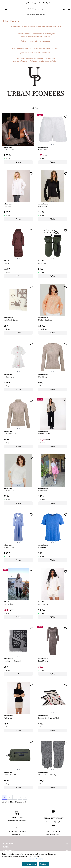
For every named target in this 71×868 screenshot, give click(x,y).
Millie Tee (42, 547)
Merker (32, 15)
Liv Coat (7, 263)
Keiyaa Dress (9, 149)
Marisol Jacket (44, 434)
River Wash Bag (10, 775)
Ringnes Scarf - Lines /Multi (49, 718)
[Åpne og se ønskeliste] (64, 9)
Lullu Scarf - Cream (11, 320)
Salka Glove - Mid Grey (47, 775)
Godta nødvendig (30, 864)
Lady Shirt (8, 206)
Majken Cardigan (45, 320)
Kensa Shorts (43, 149)
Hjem (28, 15)
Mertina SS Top (10, 490)
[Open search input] (6, 9)
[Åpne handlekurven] (69, 9)
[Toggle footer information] (67, 843)
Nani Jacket (8, 604)
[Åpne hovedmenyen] (2, 9)
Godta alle (44, 864)
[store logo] (35, 9)
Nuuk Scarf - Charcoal (12, 661)
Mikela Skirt (43, 490)
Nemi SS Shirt (43, 604)
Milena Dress (9, 547)
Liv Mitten (42, 263)
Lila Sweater (43, 206)
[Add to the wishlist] (31, 117)
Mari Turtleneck (10, 434)
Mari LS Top (43, 377)
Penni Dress (43, 661)
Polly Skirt (8, 718)
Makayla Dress (10, 377)
